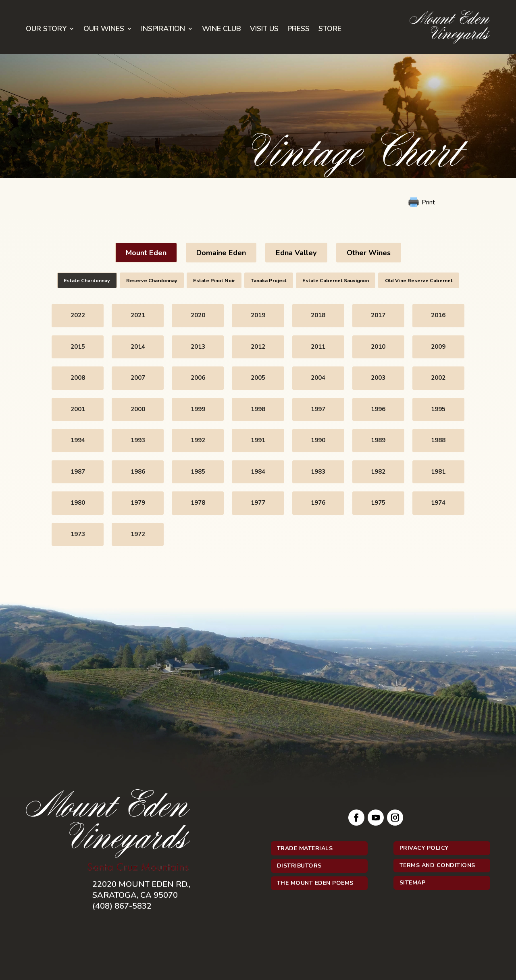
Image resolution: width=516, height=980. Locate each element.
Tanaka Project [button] (269, 280)
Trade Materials (305, 848)
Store (330, 30)
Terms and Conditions (437, 865)
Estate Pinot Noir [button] (214, 280)
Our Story (46, 30)
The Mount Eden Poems (315, 883)
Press (299, 30)
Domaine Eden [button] (221, 253)
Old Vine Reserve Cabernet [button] (419, 280)
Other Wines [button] (369, 253)
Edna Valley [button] (296, 253)
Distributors (299, 866)
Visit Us (264, 30)
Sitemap (413, 883)
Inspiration (163, 30)
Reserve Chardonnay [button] (152, 280)
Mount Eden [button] (146, 253)
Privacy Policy (424, 848)
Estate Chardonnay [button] (87, 280)
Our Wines (104, 30)
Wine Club (222, 30)
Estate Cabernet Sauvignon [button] (336, 280)
